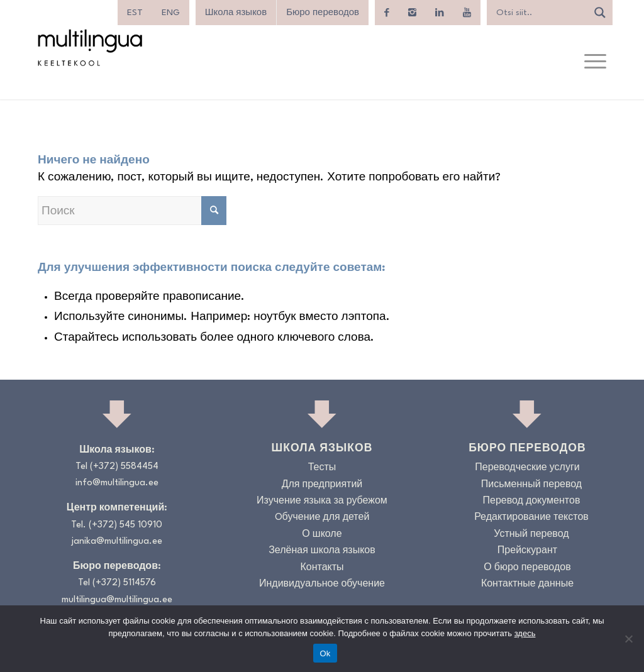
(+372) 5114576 (124, 583)
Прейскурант (527, 551)
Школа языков (236, 13)
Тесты (322, 468)
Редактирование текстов (531, 518)
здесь (525, 633)
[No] (628, 639)
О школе (322, 535)
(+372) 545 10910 (125, 525)
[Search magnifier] (600, 13)
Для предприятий (322, 485)
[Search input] (540, 13)
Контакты (322, 568)
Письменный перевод (531, 485)
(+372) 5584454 (124, 467)
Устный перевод (531, 535)
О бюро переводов (527, 568)
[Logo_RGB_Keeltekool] (89, 47)
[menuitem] (135, 13)
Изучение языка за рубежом (322, 501)
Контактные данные (527, 584)
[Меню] (595, 62)
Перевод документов (531, 501)
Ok (325, 653)
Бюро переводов (323, 13)
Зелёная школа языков (322, 551)
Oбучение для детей (322, 518)
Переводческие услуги (527, 468)
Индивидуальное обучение (322, 584)
